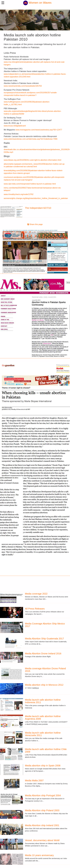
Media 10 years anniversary (39, 855)
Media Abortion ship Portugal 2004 (43, 795)
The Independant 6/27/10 (38, 208)
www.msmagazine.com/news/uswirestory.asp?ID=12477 (39, 130)
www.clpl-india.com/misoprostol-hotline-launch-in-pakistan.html (30, 184)
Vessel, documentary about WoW (42, 840)
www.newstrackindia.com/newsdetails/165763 (23, 86)
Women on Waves (37, 3)
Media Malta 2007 (34, 780)
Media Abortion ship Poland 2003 (42, 810)
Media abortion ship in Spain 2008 (43, 766)
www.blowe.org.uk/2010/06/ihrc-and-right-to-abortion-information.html (32, 160)
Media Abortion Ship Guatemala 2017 (44, 639)
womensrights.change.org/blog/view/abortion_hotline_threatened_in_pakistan (36, 198)
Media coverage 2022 (36, 594)
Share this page (35, 224)
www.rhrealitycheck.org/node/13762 (19, 194)
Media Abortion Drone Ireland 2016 (43, 654)
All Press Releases (35, 609)
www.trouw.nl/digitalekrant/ (15, 126)
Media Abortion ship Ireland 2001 (42, 825)
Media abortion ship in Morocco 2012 (44, 685)
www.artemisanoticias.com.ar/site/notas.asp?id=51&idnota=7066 (31, 139)
